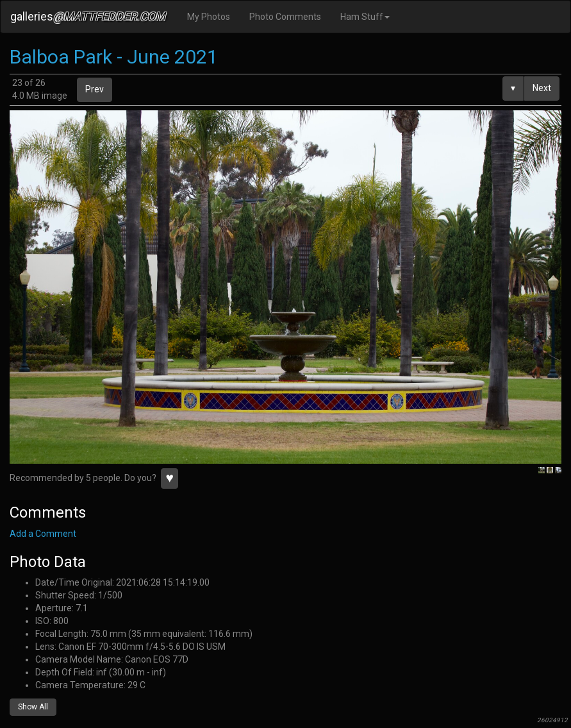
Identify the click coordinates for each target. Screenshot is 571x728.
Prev (95, 89)
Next (542, 88)
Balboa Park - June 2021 (114, 57)
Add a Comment (43, 534)
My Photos (209, 17)
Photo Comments (285, 17)
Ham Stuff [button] (365, 17)
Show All (33, 707)
